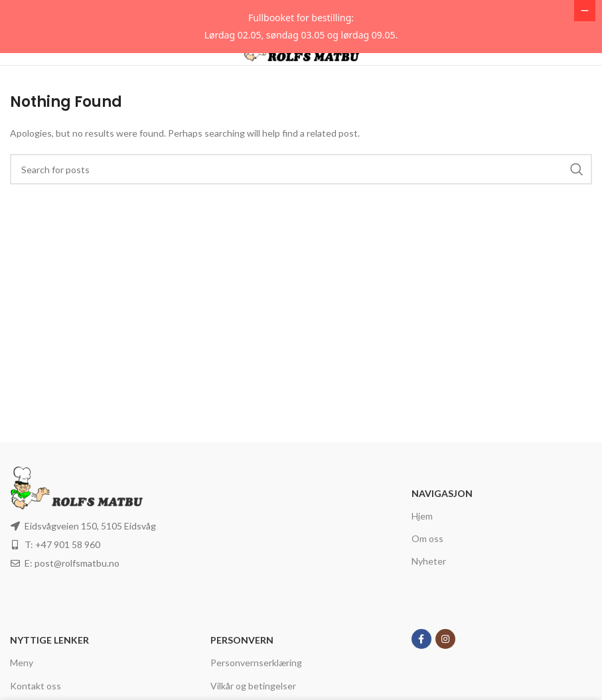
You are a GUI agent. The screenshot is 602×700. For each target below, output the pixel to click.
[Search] (301, 222)
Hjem (422, 569)
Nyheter (429, 614)
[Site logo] (301, 97)
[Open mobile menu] (32, 98)
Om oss (427, 592)
